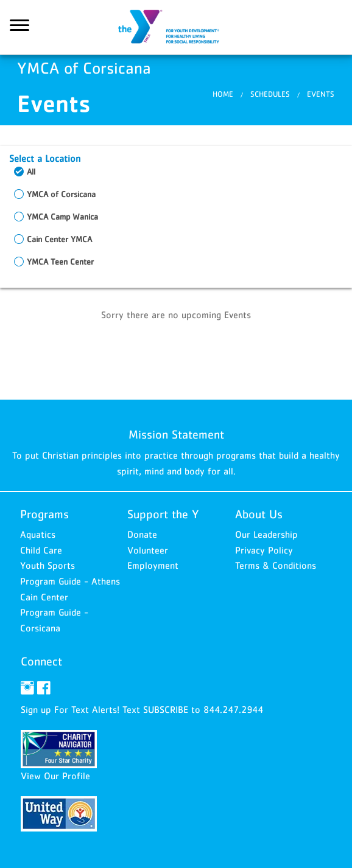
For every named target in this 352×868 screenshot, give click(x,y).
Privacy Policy (264, 550)
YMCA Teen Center (60, 262)
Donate (142, 534)
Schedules (270, 94)
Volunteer (148, 550)
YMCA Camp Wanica (62, 217)
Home (223, 94)
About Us (259, 514)
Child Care (41, 550)
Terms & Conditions (276, 565)
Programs (44, 514)
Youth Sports (48, 565)
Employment (153, 565)
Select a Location (45, 158)
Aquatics (38, 534)
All (31, 172)
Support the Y (163, 514)
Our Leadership (266, 534)
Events (321, 94)
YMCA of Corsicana (176, 27)
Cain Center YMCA (59, 239)
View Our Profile (55, 776)
